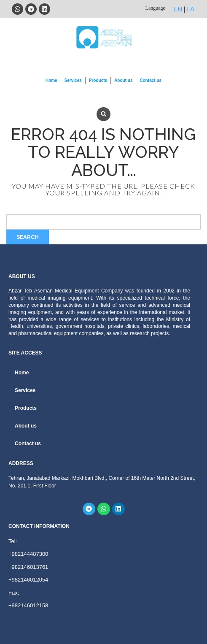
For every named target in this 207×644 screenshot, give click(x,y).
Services (73, 80)
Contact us (151, 80)
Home (51, 80)
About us (123, 80)
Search (28, 237)
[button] (103, 114)
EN (178, 9)
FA (191, 9)
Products (98, 80)
